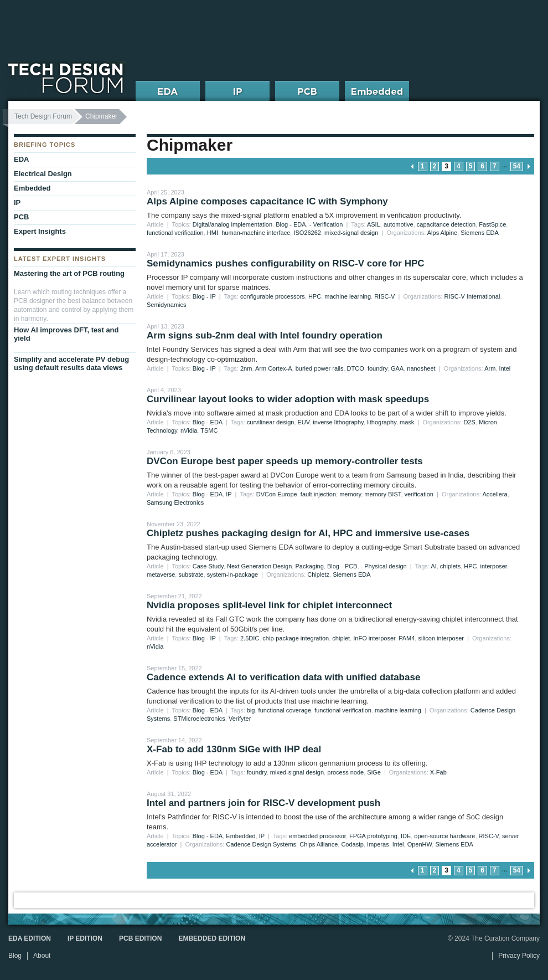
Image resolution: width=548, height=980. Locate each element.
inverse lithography (338, 422)
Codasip (352, 844)
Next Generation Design (259, 566)
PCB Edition (140, 938)
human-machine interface (256, 233)
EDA (21, 159)
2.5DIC (250, 638)
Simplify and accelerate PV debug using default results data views (71, 363)
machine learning (348, 296)
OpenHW (420, 844)
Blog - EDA (291, 224)
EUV (304, 422)
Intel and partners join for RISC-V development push (263, 803)
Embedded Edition (212, 938)
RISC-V (384, 296)
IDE (406, 836)
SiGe (374, 772)
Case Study (208, 566)
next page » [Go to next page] (529, 166)
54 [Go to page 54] (517, 166)
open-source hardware (444, 836)
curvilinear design (271, 422)
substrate (191, 574)
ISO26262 (307, 233)
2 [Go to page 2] (435, 166)
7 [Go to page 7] (495, 166)
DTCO (356, 368)
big (251, 710)
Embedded (241, 836)
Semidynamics (167, 305)
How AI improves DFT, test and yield (66, 334)
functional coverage (285, 710)
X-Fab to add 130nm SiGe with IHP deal (234, 749)
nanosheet (421, 368)
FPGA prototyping (373, 836)
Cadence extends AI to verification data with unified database (283, 677)
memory (350, 494)
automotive (399, 224)
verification (419, 494)
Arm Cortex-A (274, 368)
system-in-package (232, 574)
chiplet (341, 638)
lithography (382, 422)
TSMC (209, 430)
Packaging (309, 566)
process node (345, 772)
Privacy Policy (519, 956)
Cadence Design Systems (262, 844)
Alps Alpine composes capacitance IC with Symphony (267, 201)
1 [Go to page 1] (423, 166)
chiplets (450, 566)
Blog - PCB (342, 566)
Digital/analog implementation (232, 224)
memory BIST (382, 494)
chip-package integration (296, 638)
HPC (315, 296)
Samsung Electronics (175, 502)
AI (433, 566)
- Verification (326, 224)
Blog (15, 956)
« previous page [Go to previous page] (412, 166)
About (42, 956)
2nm (246, 368)
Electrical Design (43, 174)
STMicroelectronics (199, 719)
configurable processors (273, 296)
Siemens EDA (479, 233)
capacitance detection (446, 224)
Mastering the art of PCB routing (69, 273)
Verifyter (240, 719)
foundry (378, 368)
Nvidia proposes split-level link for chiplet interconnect (269, 605)
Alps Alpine (442, 233)
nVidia (189, 430)
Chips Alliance (319, 844)
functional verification (175, 233)
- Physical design (384, 566)
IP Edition (85, 938)
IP (229, 494)
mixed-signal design (351, 233)
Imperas (378, 844)
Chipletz (318, 574)
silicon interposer (441, 638)
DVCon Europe (277, 494)
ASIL (374, 224)
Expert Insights (40, 231)
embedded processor (317, 836)
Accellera (495, 494)
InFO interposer (374, 638)
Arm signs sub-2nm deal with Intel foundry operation (265, 335)
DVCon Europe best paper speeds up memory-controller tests (285, 461)
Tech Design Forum (43, 116)
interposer (494, 566)
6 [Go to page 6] (482, 166)
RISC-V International (472, 296)
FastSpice (492, 224)
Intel (505, 368)
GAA (397, 368)
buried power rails (320, 368)
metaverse (161, 574)
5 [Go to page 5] (471, 166)
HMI (213, 233)
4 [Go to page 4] (459, 166)
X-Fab (438, 772)
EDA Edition (30, 938)
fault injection (318, 494)
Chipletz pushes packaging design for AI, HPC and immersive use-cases (308, 533)
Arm (490, 368)
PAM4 (407, 638)
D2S (469, 422)
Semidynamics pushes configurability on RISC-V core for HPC (286, 263)
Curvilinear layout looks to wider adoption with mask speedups (288, 399)
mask (407, 422)
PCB (21, 217)
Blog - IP (204, 296)
